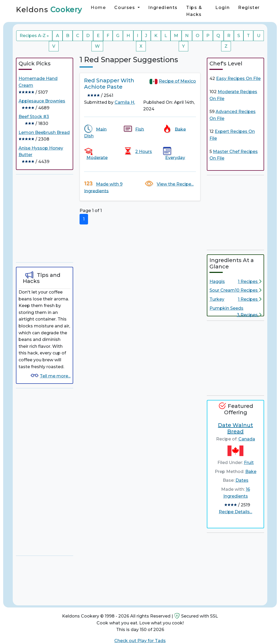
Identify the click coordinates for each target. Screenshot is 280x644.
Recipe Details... (235, 512)
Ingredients (163, 8)
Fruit (249, 463)
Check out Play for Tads (140, 641)
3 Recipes (249, 315)
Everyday (175, 157)
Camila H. (125, 102)
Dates (242, 480)
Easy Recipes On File (238, 78)
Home (98, 8)
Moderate (97, 157)
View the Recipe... (175, 184)
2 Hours (144, 152)
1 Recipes (250, 282)
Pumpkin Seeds (226, 308)
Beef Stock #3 (34, 117)
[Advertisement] (56, 218)
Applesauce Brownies (42, 101)
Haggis (217, 282)
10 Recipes (248, 290)
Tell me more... (55, 376)
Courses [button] (125, 8)
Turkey (217, 299)
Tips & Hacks (194, 11)
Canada (247, 439)
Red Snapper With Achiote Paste (109, 84)
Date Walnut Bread (235, 428)
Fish (140, 129)
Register (249, 8)
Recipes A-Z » (34, 36)
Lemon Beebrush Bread (44, 132)
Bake (180, 129)
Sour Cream (222, 290)
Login (222, 8)
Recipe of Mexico (177, 81)
